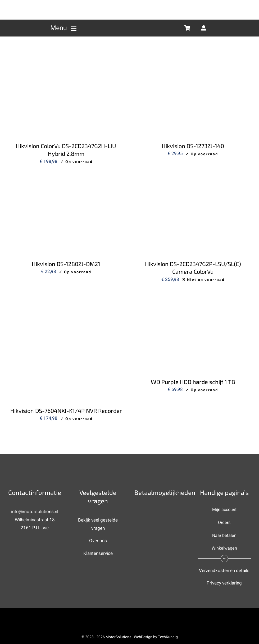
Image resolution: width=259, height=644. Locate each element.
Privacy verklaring (224, 583)
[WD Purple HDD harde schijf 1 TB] (193, 300)
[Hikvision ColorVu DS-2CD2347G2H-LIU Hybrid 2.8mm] (66, 64)
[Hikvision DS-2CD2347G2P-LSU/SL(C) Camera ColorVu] (193, 182)
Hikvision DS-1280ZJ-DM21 (66, 264)
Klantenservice (98, 553)
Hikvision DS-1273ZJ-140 (193, 146)
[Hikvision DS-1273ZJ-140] (193, 64)
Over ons (98, 541)
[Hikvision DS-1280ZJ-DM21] (66, 182)
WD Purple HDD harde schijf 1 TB (193, 382)
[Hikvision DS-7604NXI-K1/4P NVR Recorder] (66, 300)
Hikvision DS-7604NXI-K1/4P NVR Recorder (66, 410)
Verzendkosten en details (224, 571)
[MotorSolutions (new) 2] (130, 4)
